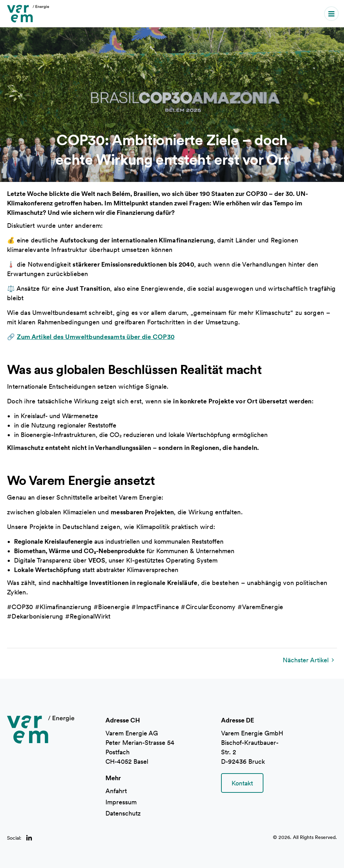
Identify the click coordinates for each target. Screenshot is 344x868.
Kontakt (242, 783)
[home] (28, 14)
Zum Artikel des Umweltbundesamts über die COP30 (96, 337)
